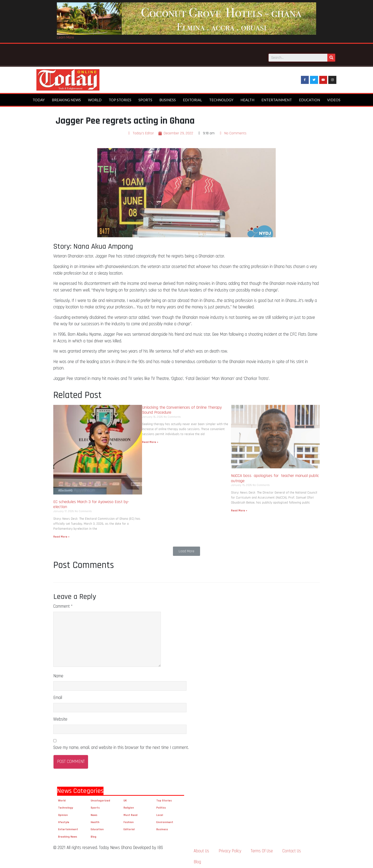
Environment (165, 821)
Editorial (192, 98)
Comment (63, 605)
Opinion (63, 813)
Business (168, 98)
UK (125, 799)
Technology (221, 98)
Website (60, 718)
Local (160, 813)
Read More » (61, 535)
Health (247, 98)
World (95, 98)
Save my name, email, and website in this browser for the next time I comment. (121, 746)
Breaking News (66, 98)
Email (58, 696)
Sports (145, 98)
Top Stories (120, 98)
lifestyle (64, 821)
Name (58, 674)
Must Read (130, 813)
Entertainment (277, 98)
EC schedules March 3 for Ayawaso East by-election (91, 502)
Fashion (129, 821)
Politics (161, 806)
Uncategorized (100, 799)
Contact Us (292, 849)
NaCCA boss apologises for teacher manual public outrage (275, 477)
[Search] (331, 55)
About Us (201, 849)
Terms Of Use (262, 849)
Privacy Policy (230, 849)
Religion (129, 806)
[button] (186, 549)
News (94, 813)
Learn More (65, 37)
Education (309, 98)
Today (39, 98)
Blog (93, 835)
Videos (334, 98)
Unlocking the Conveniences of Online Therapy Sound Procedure (182, 408)
